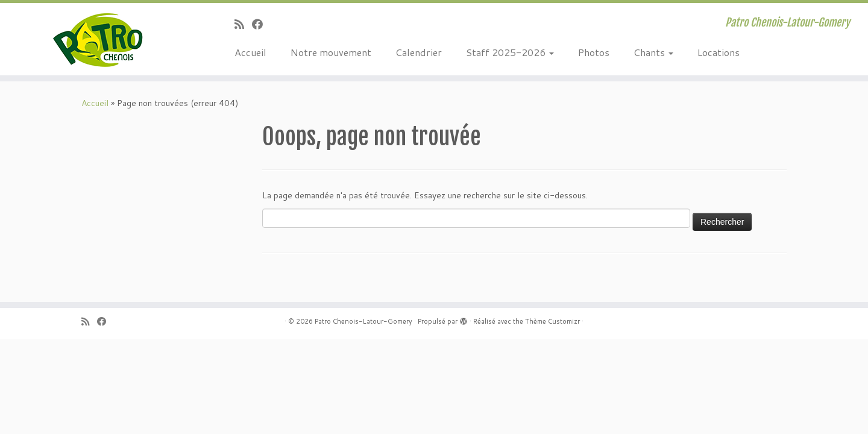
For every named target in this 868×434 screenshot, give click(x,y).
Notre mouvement (331, 52)
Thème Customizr (552, 321)
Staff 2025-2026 (510, 52)
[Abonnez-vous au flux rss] (243, 24)
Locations (719, 52)
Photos (594, 52)
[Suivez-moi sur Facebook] (261, 24)
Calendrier (419, 52)
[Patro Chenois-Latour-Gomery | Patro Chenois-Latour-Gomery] (100, 39)
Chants (653, 52)
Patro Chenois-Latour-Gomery (363, 321)
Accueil (250, 52)
